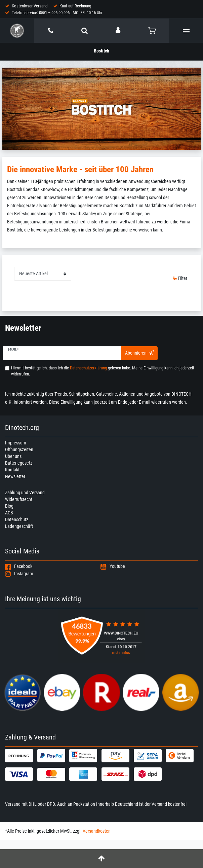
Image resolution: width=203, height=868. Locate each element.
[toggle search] (85, 31)
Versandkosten (97, 831)
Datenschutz (17, 519)
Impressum (16, 443)
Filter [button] (180, 279)
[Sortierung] (43, 274)
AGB (9, 513)
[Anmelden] (118, 30)
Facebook (19, 566)
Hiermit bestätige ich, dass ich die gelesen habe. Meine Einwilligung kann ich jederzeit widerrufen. (103, 371)
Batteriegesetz (19, 463)
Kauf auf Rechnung (75, 6)
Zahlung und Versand (25, 493)
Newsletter (15, 476)
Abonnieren (139, 353)
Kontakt (12, 470)
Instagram (19, 574)
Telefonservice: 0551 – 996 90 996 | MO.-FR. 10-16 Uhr (57, 13)
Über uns (13, 456)
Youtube (113, 566)
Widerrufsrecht (19, 499)
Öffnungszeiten (19, 449)
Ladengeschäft (19, 526)
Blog (9, 506)
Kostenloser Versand (30, 6)
